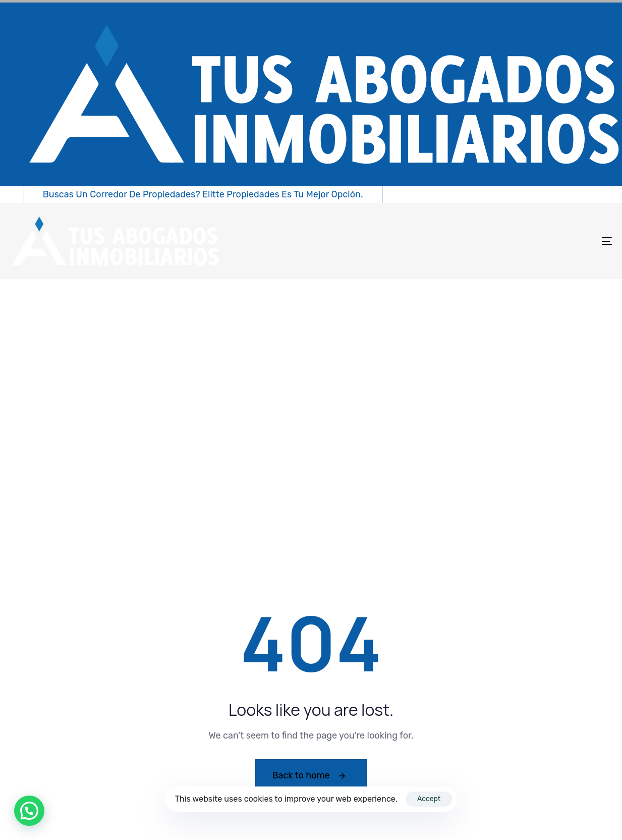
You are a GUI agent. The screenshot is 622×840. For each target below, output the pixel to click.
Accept (429, 799)
